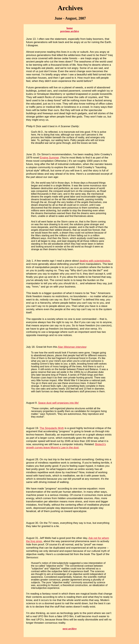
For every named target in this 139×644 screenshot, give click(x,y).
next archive (70, 629)
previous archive (70, 31)
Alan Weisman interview (72, 347)
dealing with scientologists (95, 261)
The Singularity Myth (52, 428)
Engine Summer (49, 158)
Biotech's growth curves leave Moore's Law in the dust (66, 446)
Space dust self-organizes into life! (58, 403)
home (70, 28)
